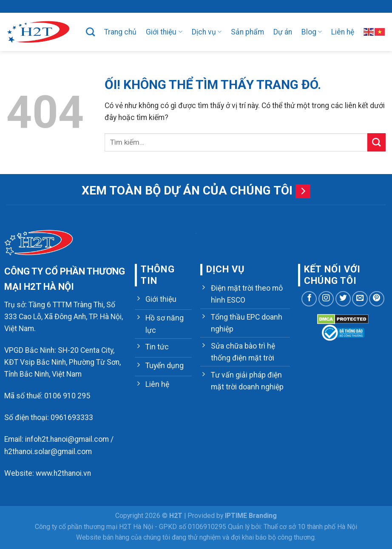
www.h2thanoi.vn (63, 473)
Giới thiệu (164, 32)
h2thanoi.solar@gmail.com (48, 452)
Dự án (283, 32)
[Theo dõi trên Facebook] (309, 299)
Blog (312, 32)
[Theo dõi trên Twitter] (343, 299)
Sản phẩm (247, 32)
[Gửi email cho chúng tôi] (360, 299)
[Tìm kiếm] (90, 32)
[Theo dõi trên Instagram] (326, 299)
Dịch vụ (207, 32)
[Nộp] (376, 142)
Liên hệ (343, 32)
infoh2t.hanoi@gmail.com (67, 439)
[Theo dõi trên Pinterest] (377, 299)
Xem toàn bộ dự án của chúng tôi (187, 190)
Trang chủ (120, 32)
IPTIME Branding (251, 516)
